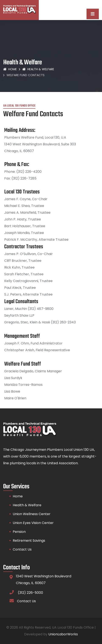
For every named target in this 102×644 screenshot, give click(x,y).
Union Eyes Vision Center (33, 523)
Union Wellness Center (32, 514)
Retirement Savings (29, 541)
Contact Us (22, 549)
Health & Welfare (38, 69)
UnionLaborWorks (63, 634)
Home (10, 69)
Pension (19, 532)
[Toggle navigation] (93, 14)
